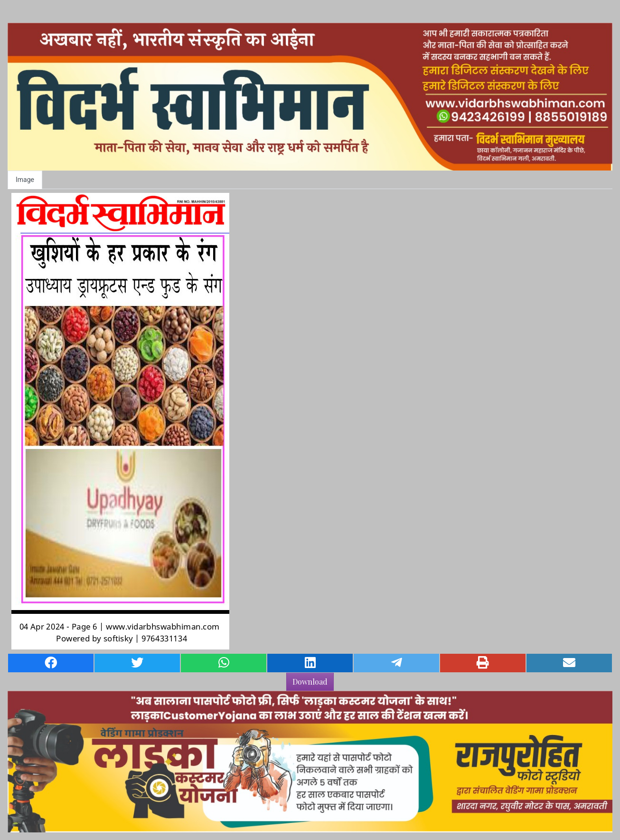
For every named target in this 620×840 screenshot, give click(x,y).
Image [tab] (25, 180)
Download (310, 682)
